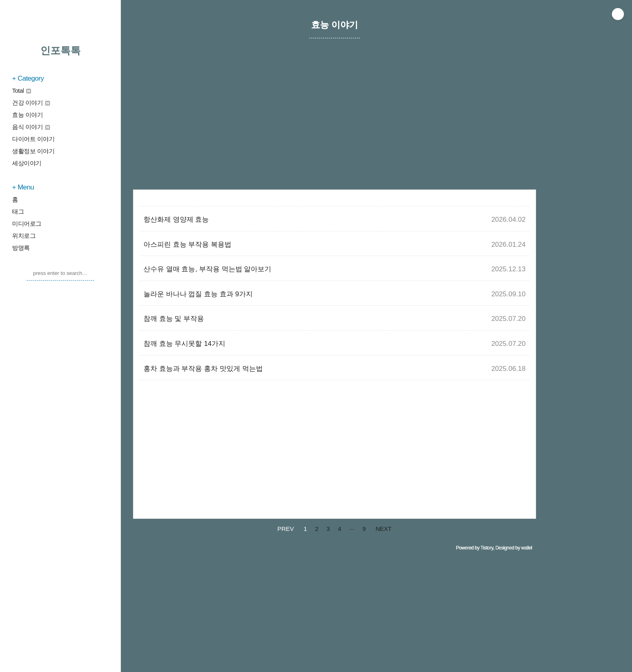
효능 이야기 (27, 115)
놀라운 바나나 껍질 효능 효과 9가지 (198, 294)
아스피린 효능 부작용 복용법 (187, 244)
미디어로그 (27, 224)
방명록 (21, 248)
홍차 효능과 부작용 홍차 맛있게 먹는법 (203, 369)
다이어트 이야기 (33, 139)
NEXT (384, 529)
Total (22, 91)
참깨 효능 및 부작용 (174, 319)
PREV (286, 529)
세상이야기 (27, 163)
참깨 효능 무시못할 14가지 (184, 344)
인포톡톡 (60, 50)
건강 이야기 (31, 103)
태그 (18, 211)
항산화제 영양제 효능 (176, 219)
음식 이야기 (31, 127)
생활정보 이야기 (33, 151)
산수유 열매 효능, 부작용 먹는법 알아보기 (207, 269)
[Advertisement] (335, 123)
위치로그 (24, 236)
